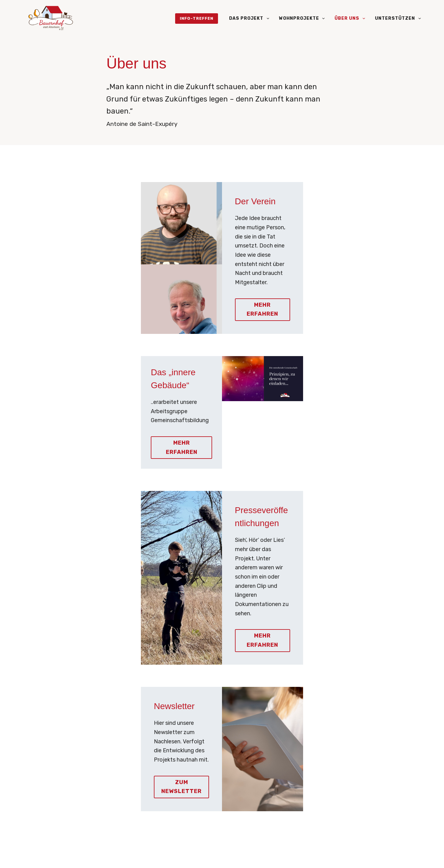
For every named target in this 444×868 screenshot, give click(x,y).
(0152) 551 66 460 (69, 774)
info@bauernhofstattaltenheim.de (86, 765)
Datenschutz (374, 855)
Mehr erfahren (267, 270)
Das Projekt (250, 19)
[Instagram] (39, 857)
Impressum (409, 855)
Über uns (351, 19)
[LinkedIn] (77, 857)
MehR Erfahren (267, 501)
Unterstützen (398, 19)
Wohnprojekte (303, 19)
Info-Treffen (197, 18)
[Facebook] (115, 857)
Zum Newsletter (114, 623)
